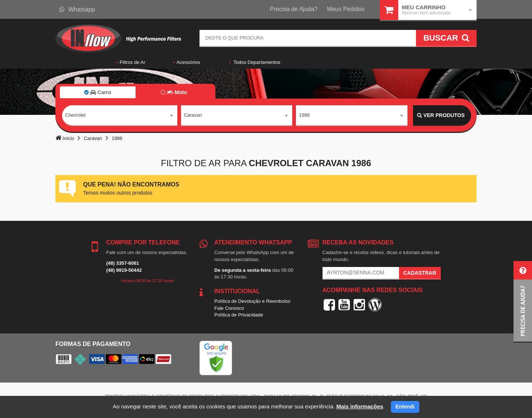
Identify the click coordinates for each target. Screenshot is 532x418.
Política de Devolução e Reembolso (252, 301)
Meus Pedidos (346, 9)
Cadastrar (420, 273)
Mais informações (360, 406)
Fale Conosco (229, 308)
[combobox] (120, 116)
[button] (523, 302)
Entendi (405, 407)
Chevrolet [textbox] (75, 115)
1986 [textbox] (304, 115)
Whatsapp (77, 9)
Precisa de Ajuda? (294, 9)
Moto (174, 92)
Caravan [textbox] (193, 115)
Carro (98, 92)
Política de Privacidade (239, 315)
